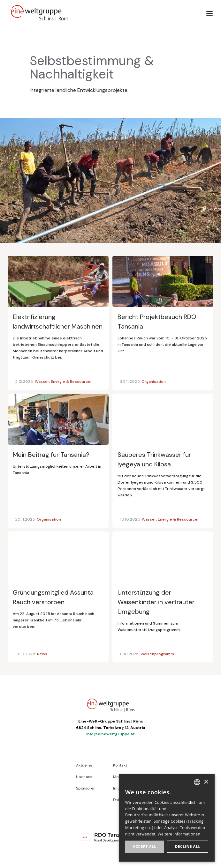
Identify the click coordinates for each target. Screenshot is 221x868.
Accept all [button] (145, 846)
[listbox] (197, 782)
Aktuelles (84, 765)
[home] (38, 13)
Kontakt (120, 765)
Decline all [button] (188, 846)
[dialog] (167, 818)
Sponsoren (86, 788)
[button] (210, 13)
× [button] (206, 782)
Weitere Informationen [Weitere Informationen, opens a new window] (179, 834)
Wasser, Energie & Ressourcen (64, 382)
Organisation (154, 382)
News (42, 654)
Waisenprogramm (157, 654)
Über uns (84, 777)
